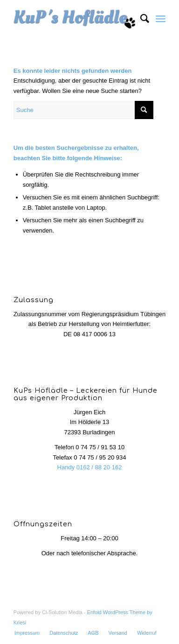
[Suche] (140, 19)
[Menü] (161, 19)
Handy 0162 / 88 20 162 (90, 467)
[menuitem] (140, 19)
